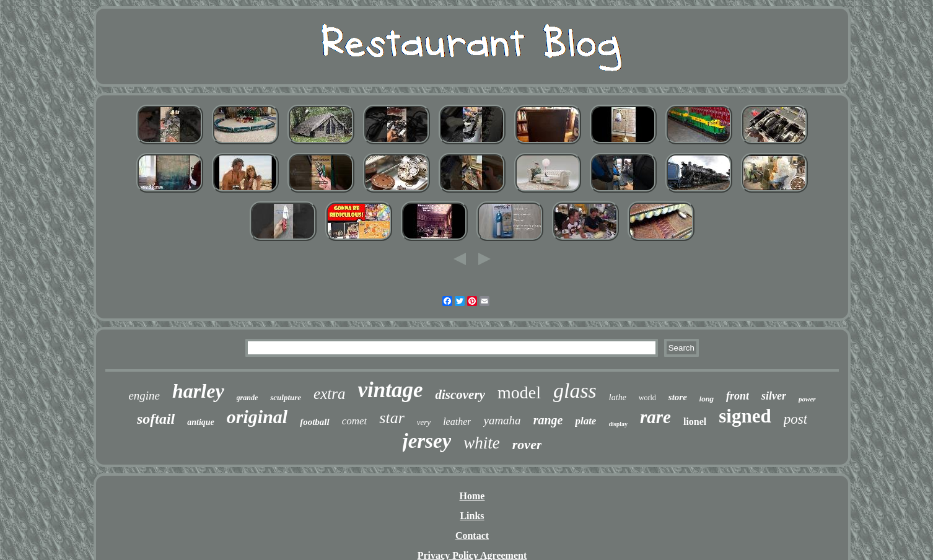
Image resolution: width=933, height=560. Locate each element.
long (707, 399)
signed (745, 416)
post (795, 419)
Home (472, 496)
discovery (460, 395)
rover (527, 444)
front (738, 396)
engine (144, 396)
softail (156, 419)
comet (355, 421)
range (548, 420)
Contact (472, 536)
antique (201, 422)
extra (329, 394)
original (257, 417)
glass (575, 391)
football (315, 422)
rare (655, 417)
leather (457, 422)
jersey (427, 441)
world (647, 398)
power (807, 399)
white (482, 443)
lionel (695, 422)
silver (774, 396)
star (392, 418)
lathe (618, 397)
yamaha (502, 420)
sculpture (286, 397)
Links (472, 516)
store (678, 397)
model (519, 392)
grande (247, 398)
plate (585, 421)
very (424, 422)
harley (198, 391)
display (618, 424)
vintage (390, 390)
